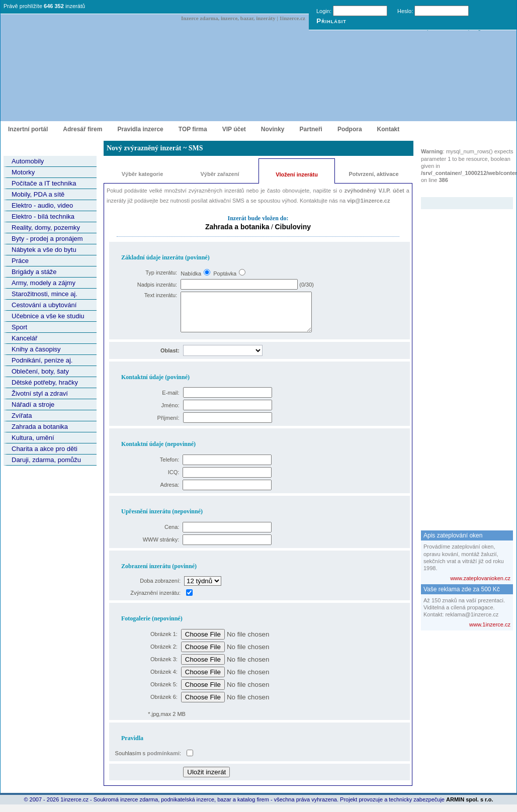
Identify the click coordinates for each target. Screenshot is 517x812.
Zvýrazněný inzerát (459, 191)
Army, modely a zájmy (44, 283)
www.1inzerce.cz (490, 624)
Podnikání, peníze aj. (42, 360)
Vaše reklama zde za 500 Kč (462, 589)
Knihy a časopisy (36, 349)
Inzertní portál (28, 129)
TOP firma (193, 129)
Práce (20, 261)
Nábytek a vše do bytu (44, 250)
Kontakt (389, 129)
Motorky (23, 172)
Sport (19, 327)
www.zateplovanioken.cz (480, 578)
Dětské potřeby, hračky (45, 382)
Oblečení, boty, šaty (40, 371)
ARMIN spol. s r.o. (470, 807)
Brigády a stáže (34, 272)
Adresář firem (82, 129)
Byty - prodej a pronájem (47, 239)
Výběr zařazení (220, 174)
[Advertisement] (461, 360)
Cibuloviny (293, 227)
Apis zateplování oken (453, 535)
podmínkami (163, 761)
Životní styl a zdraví (40, 393)
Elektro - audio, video (42, 205)
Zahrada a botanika (40, 427)
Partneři (311, 129)
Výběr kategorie (143, 174)
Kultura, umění (33, 438)
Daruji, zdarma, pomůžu (46, 460)
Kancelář (24, 338)
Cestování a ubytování (44, 305)
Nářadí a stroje (33, 404)
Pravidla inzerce (140, 129)
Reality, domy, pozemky (46, 228)
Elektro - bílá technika (43, 216)
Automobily (28, 161)
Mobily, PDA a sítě (38, 194)
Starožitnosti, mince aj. (45, 294)
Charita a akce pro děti (45, 449)
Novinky (273, 129)
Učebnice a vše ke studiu (48, 316)
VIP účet (234, 129)
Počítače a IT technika (44, 183)
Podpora (350, 129)
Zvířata (22, 416)
